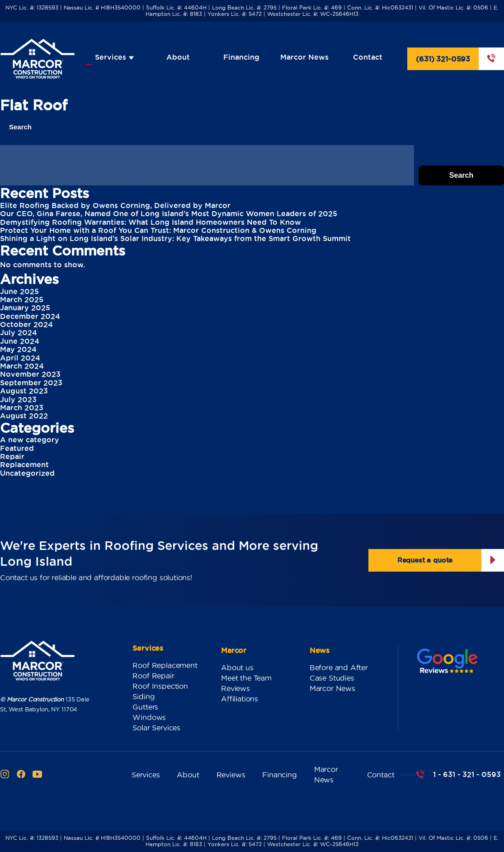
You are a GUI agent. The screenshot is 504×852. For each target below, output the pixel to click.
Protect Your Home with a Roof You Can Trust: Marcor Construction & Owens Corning (158, 230)
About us (237, 667)
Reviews (236, 688)
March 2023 (22, 407)
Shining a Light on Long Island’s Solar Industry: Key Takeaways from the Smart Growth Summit (175, 238)
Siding (144, 696)
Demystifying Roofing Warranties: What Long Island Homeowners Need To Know (151, 222)
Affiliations (240, 699)
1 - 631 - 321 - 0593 (467, 774)
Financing (241, 57)
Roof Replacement (165, 665)
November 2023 (30, 374)
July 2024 (19, 332)
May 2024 (18, 349)
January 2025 (25, 308)
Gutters (145, 707)
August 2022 (24, 416)
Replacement (24, 464)
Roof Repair (153, 676)
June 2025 (19, 291)
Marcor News (304, 57)
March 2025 (22, 299)
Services (115, 57)
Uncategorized (27, 473)
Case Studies (332, 678)
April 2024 (20, 358)
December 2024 (30, 316)
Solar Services (156, 728)
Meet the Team (246, 678)
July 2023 (18, 399)
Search (20, 127)
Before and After (339, 667)
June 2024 (20, 341)
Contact (368, 57)
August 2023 (24, 391)
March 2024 (22, 366)
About (178, 57)
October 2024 (26, 324)
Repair (12, 456)
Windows (149, 717)
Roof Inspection (160, 686)
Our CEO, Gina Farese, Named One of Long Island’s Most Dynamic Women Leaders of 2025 (169, 213)
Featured (17, 448)
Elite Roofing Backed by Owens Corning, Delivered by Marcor (115, 205)
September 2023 (31, 383)
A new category (30, 440)
